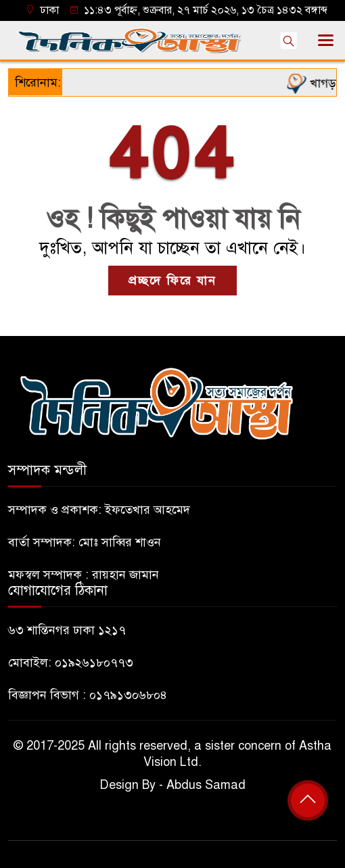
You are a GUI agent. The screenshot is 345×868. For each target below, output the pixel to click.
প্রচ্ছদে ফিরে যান (172, 281)
